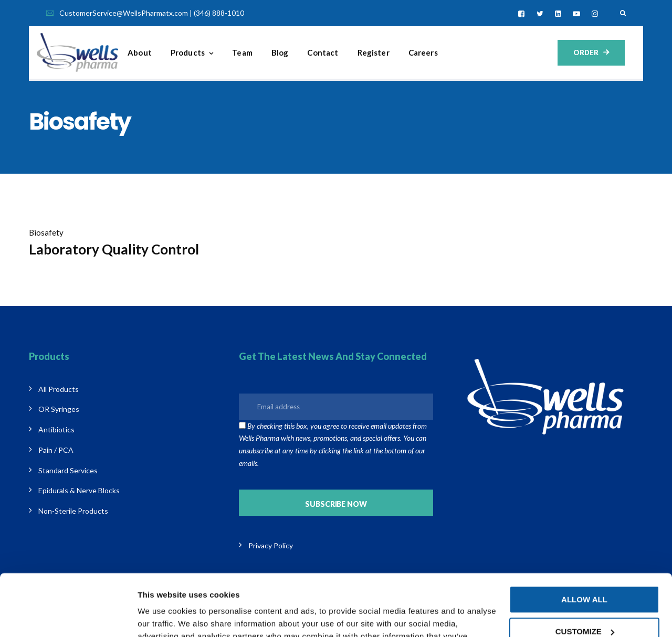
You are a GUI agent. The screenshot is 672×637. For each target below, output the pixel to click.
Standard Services (68, 470)
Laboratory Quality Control (114, 249)
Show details (162, 616)
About (176, 52)
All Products (59, 389)
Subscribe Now (336, 504)
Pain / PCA (56, 450)
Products (224, 52)
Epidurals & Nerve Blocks (79, 490)
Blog (317, 52)
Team (279, 52)
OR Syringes (59, 409)
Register (410, 52)
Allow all (584, 538)
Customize (585, 570)
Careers (460, 52)
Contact (359, 52)
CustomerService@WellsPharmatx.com (124, 13)
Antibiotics (56, 429)
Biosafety (46, 232)
